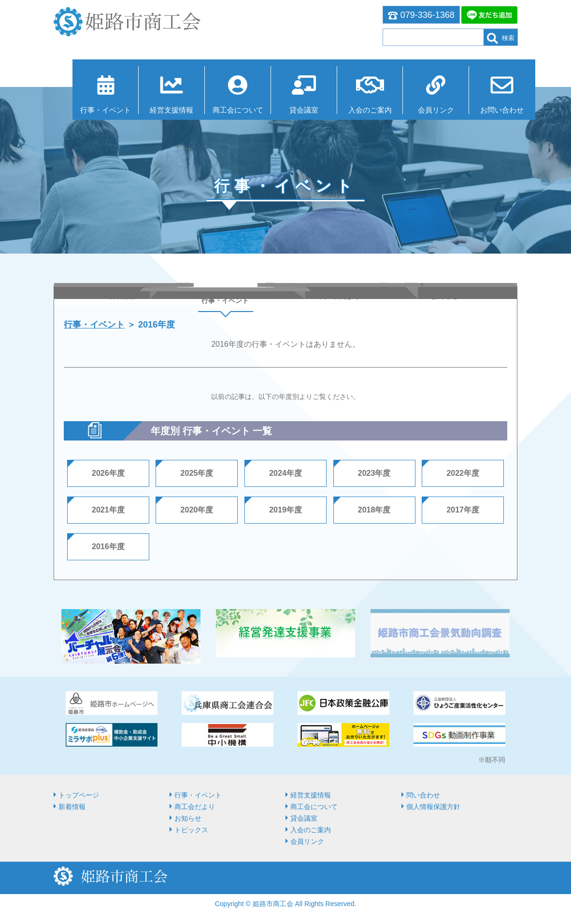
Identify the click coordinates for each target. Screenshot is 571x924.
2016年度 (108, 549)
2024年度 (285, 476)
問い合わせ (423, 798)
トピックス (191, 833)
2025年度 (197, 476)
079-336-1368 (421, 15)
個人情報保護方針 (433, 810)
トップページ (79, 798)
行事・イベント (87, 107)
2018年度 (374, 513)
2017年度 (463, 513)
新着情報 (72, 810)
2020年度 (197, 513)
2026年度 (108, 476)
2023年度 (374, 476)
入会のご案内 (352, 107)
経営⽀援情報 (153, 107)
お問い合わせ (485, 107)
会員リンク (418, 107)
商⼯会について (219, 107)
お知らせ (188, 821)
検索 (501, 38)
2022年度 (463, 476)
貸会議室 (285, 107)
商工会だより (195, 810)
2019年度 (285, 513)
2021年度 (108, 513)
